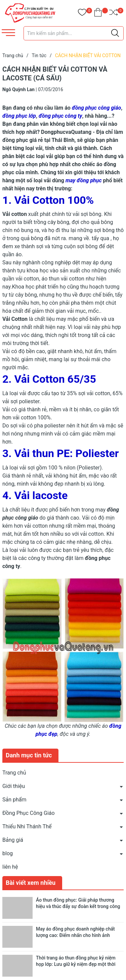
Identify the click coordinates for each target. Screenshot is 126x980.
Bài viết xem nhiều (31, 883)
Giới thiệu (14, 786)
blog (8, 853)
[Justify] (115, 33)
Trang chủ (14, 773)
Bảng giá (13, 840)
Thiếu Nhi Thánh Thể (27, 826)
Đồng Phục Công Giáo (29, 813)
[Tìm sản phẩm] (74, 33)
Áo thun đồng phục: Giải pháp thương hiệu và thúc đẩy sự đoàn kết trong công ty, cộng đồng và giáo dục (78, 907)
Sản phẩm (14, 800)
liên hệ (10, 867)
